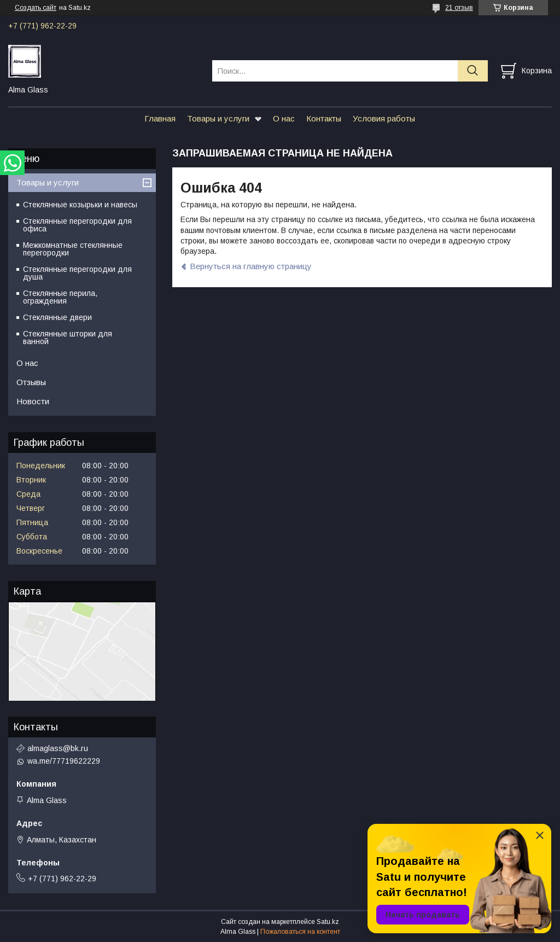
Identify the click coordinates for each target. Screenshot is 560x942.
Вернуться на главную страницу (251, 266)
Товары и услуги (218, 118)
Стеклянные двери (57, 317)
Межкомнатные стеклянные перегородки (73, 249)
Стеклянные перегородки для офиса (77, 225)
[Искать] (473, 71)
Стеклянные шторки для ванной (68, 338)
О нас (284, 118)
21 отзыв (459, 8)
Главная (160, 118)
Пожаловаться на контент (300, 932)
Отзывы (31, 382)
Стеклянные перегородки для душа (77, 273)
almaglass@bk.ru (58, 748)
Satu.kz (328, 922)
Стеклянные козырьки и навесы (80, 205)
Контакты (324, 118)
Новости (33, 401)
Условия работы (384, 118)
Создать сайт (36, 8)
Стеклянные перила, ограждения (60, 297)
